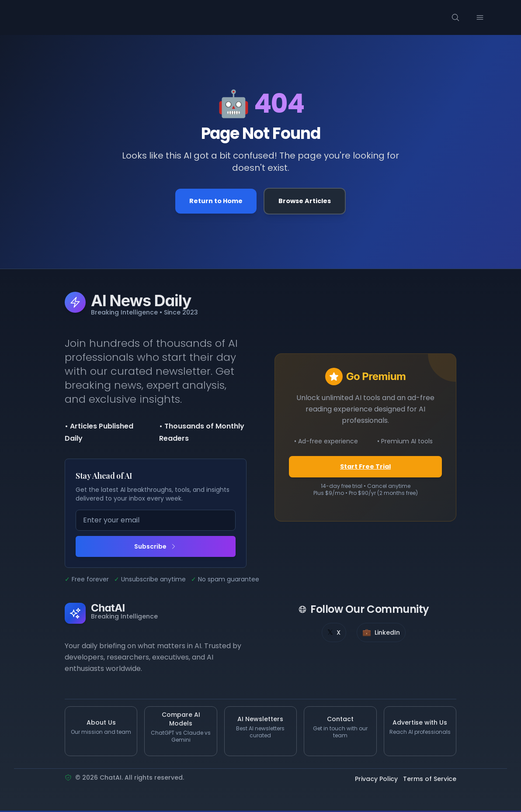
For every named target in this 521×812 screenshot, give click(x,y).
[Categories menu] (129, 17)
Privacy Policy (376, 781)
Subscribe (156, 548)
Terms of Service (430, 781)
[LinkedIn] (381, 634)
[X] (334, 634)
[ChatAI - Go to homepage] (58, 17)
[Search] (471, 17)
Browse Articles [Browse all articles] (307, 202)
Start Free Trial (366, 468)
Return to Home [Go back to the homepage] (214, 202)
